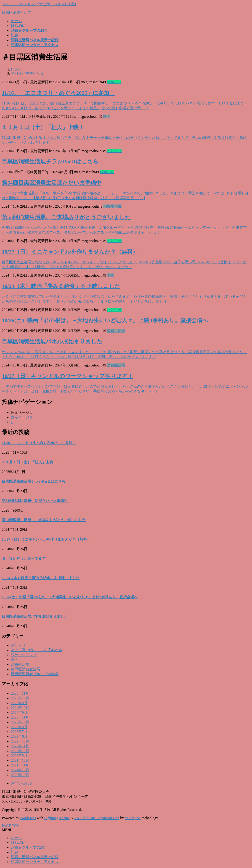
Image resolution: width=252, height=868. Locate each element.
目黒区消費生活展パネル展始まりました (52, 342)
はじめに (18, 843)
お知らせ (114, 82)
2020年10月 (20, 775)
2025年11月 (20, 693)
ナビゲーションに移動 (58, 4)
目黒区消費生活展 (26, 669)
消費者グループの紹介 (29, 847)
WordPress (28, 818)
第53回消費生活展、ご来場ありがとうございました (66, 217)
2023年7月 (19, 732)
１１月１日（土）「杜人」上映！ (43, 127)
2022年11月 (20, 746)
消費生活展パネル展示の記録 (35, 857)
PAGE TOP (10, 826)
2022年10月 (20, 751)
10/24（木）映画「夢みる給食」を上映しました (61, 286)
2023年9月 (19, 727)
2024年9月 (19, 712)
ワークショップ (24, 655)
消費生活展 (112, 206)
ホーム (16, 838)
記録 (15, 852)
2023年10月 (20, 722)
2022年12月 (20, 741)
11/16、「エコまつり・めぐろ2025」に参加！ (58, 93)
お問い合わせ (22, 783)
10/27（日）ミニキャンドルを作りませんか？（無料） (70, 252)
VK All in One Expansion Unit (97, 818)
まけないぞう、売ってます (24, 558)
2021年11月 (20, 765)
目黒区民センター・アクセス (35, 862)
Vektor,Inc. (133, 818)
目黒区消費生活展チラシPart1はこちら (50, 162)
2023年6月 (19, 736)
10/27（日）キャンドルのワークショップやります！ (68, 376)
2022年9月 (19, 756)
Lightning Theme (57, 818)
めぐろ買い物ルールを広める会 (37, 650)
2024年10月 (20, 708)
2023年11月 (20, 717)
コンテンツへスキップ (20, 4)
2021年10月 (20, 770)
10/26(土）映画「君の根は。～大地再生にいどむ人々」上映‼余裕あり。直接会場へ (105, 320)
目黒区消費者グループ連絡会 (35, 674)
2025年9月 (19, 703)
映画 (107, 116)
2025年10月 (20, 698)
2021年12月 (20, 760)
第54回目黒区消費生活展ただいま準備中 (52, 183)
